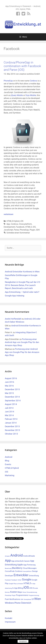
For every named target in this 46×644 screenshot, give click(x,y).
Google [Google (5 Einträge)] (26, 580)
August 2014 (11, 404)
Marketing (10, 475)
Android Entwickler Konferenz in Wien (22, 272)
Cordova (33, 81)
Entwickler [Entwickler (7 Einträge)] (21, 575)
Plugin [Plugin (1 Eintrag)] (14, 595)
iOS (22, 221)
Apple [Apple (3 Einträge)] (20, 565)
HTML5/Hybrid (13, 221)
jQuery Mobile (17, 95)
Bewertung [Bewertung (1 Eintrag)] (8, 568)
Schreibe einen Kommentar (18, 233)
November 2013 (12, 430)
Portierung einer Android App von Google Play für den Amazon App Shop (22, 342)
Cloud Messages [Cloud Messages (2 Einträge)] (30, 568)
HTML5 (29, 227)
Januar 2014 (11, 423)
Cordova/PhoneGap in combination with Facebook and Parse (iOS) (22, 66)
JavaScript (8, 230)
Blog (7, 461)
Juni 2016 (10, 382)
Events (8, 464)
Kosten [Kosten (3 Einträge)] (14, 592)
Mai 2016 (9, 386)
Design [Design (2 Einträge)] (35, 571)
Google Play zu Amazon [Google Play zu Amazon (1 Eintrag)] (16, 584)
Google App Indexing (15, 296)
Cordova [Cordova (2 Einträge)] (18, 571)
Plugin (32, 230)
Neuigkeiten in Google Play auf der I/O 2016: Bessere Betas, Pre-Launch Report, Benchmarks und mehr (23, 285)
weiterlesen (9, 214)
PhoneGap (8, 81)
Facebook (20, 227)
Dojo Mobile (31, 95)
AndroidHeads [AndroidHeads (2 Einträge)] (29, 556)
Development (9, 227)
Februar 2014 (11, 419)
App (8, 224)
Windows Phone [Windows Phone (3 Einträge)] (13, 603)
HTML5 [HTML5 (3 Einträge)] (27, 583)
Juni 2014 (10, 412)
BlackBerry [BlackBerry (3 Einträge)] (17, 568)
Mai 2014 (9, 415)
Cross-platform (25, 224)
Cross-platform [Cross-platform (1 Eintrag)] (27, 571)
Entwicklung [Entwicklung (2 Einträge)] (34, 576)
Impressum (10, 622)
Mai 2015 (9, 393)
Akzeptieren (23, 641)
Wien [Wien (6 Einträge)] (38, 599)
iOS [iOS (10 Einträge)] (26, 587)
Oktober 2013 (11, 434)
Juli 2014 (9, 408)
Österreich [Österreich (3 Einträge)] (26, 603)
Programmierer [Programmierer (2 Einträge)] (22, 595)
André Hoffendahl (13, 319)
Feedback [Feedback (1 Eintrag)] (14, 580)
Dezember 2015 (12, 389)
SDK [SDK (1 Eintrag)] (22, 599)
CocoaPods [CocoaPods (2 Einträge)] (10, 571)
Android (9, 457)
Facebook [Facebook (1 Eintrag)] (8, 580)
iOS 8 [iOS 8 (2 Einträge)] (31, 588)
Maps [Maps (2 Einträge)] (20, 592)
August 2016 (11, 378)
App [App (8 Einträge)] (8, 561)
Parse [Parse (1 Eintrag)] (24, 592)
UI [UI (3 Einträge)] (33, 599)
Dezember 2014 (12, 397)
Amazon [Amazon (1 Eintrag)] (7, 556)
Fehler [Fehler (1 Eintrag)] (20, 580)
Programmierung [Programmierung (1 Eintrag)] (34, 595)
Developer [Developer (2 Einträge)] (9, 576)
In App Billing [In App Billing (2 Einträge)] (18, 588)
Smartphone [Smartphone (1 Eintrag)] (27, 599)
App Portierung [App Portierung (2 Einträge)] (29, 565)
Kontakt (9, 618)
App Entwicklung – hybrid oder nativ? (22, 292)
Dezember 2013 (12, 426)
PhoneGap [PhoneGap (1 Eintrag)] (8, 595)
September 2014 (13, 401)
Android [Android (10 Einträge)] (16, 555)
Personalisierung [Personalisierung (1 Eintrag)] (32, 592)
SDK (38, 230)
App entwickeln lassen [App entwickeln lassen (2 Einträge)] (20, 561)
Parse (16, 230)
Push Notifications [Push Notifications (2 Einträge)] (13, 599)
